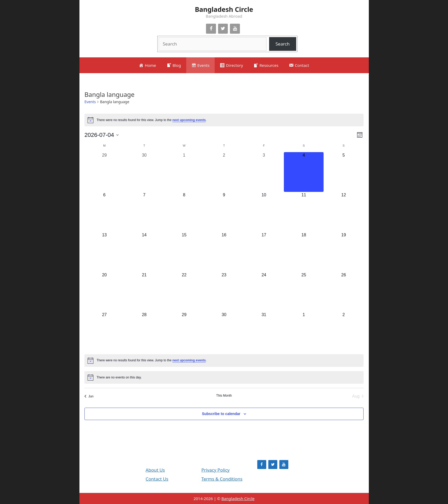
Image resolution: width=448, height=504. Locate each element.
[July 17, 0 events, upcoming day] (264, 252)
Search (283, 44)
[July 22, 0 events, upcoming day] (184, 292)
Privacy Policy (216, 470)
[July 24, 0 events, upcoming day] (264, 292)
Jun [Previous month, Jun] (89, 396)
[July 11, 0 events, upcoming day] (304, 212)
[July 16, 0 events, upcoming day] (224, 252)
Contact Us (157, 479)
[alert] (224, 120)
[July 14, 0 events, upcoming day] (144, 252)
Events (90, 102)
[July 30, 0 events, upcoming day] (224, 332)
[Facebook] (211, 29)
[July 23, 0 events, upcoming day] (224, 292)
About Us (155, 470)
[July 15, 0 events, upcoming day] (184, 252)
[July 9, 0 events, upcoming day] (224, 212)
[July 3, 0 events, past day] (264, 172)
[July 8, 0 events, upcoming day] (184, 212)
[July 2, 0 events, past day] (224, 172)
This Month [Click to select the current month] (224, 396)
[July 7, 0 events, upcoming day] (144, 212)
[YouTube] (235, 29)
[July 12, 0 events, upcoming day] (344, 212)
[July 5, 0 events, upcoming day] (344, 172)
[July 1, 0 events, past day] (184, 172)
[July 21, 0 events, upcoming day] (144, 292)
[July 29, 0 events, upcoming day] (184, 332)
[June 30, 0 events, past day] (144, 172)
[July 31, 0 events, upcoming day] (264, 332)
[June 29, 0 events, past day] (104, 172)
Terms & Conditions (222, 479)
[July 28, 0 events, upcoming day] (144, 332)
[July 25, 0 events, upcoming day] (304, 292)
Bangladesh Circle (224, 9)
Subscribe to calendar (221, 414)
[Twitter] (223, 29)
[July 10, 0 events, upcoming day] (264, 212)
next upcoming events (189, 120)
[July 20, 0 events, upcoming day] (104, 292)
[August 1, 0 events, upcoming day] (304, 332)
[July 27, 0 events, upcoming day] (104, 332)
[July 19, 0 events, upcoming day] (344, 252)
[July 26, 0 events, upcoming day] (344, 292)
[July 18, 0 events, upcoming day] (304, 252)
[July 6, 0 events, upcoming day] (104, 212)
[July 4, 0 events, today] (304, 172)
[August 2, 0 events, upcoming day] (344, 332)
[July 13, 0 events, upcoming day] (104, 252)
